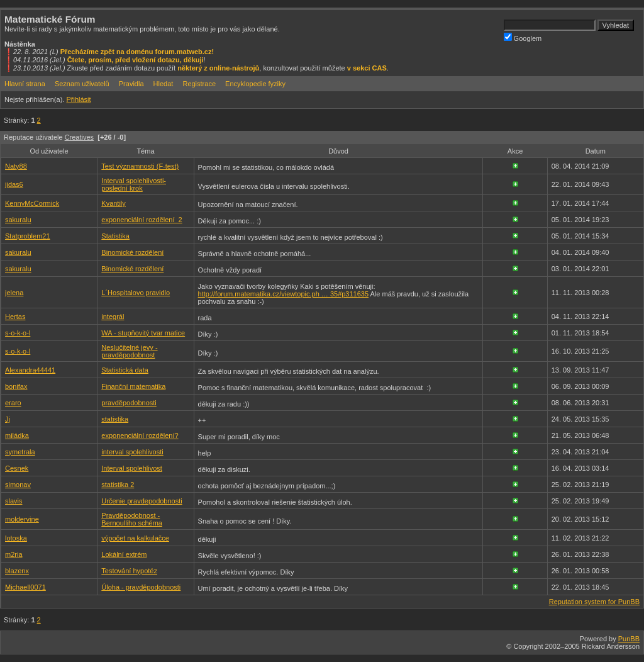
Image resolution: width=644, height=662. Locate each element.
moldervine (22, 519)
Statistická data (125, 370)
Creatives (79, 137)
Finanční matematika (133, 386)
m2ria (14, 554)
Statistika (115, 236)
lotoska (16, 538)
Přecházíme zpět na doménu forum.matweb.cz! (137, 52)
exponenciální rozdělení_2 (142, 220)
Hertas (15, 317)
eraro (13, 403)
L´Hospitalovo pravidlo (136, 293)
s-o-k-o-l (18, 333)
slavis (14, 501)
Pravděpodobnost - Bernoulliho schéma (132, 519)
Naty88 (16, 166)
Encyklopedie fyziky (255, 84)
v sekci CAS (367, 68)
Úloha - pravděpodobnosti (141, 587)
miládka (17, 435)
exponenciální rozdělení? (140, 435)
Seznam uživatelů (82, 84)
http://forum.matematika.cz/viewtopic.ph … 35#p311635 (283, 294)
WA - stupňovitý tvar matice (143, 333)
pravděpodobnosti (129, 403)
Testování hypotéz (129, 571)
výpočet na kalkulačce (135, 538)
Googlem (523, 37)
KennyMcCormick (32, 203)
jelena (14, 293)
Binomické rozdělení (132, 252)
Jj (8, 419)
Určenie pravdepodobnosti (142, 501)
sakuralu (18, 220)
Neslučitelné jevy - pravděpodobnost (129, 351)
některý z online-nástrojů (218, 68)
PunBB (629, 639)
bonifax (16, 386)
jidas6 (14, 184)
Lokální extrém (124, 554)
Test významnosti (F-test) (140, 166)
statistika (115, 419)
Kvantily (114, 203)
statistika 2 (118, 485)
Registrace (199, 84)
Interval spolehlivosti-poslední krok (134, 184)
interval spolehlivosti (132, 452)
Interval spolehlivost (132, 468)
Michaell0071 (25, 587)
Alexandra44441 (30, 370)
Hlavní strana (25, 84)
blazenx (17, 571)
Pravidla (131, 84)
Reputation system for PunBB (594, 602)
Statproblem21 (28, 236)
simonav (18, 485)
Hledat (164, 84)
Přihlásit (78, 99)
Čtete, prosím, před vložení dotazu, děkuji (136, 60)
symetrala (20, 452)
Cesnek (17, 468)
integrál (113, 317)
